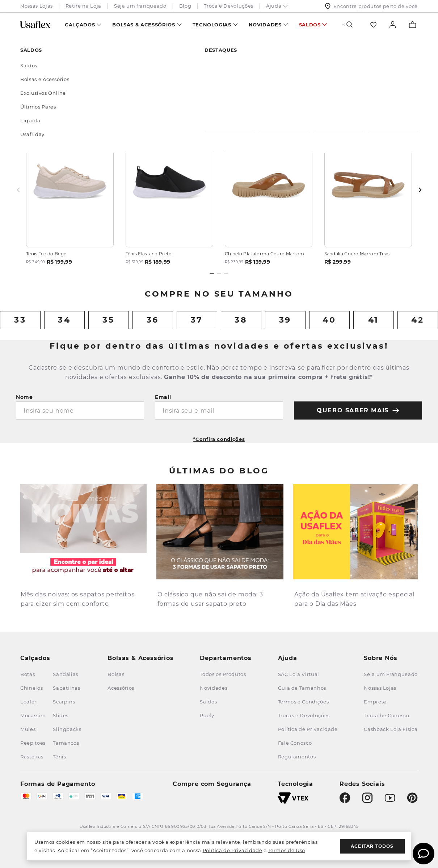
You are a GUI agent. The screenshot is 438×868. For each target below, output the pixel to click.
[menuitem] (83, 24)
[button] (219, 437)
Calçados (80, 25)
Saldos (310, 25)
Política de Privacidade (233, 850)
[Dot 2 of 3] (219, 274)
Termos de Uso (286, 850)
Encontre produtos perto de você (371, 6)
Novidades (265, 25)
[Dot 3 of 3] (226, 274)
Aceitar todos (372, 846)
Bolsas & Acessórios (144, 25)
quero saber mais (358, 410)
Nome (24, 397)
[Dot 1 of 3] (212, 274)
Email (163, 397)
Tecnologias (212, 25)
